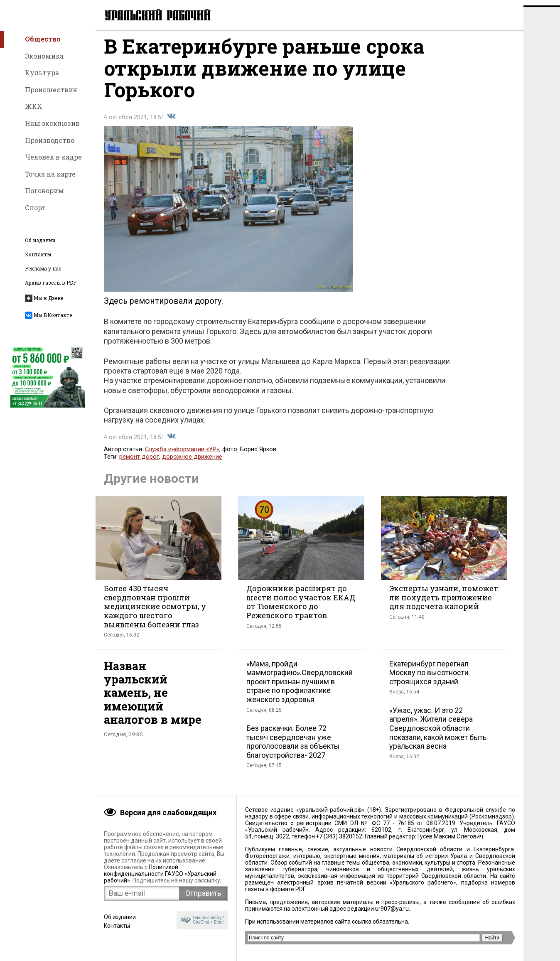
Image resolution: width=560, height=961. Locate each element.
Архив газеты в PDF (51, 283)
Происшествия (51, 90)
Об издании (40, 240)
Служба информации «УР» (182, 455)
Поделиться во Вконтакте (171, 122)
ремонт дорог (139, 463)
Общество (43, 39)
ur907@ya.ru (392, 909)
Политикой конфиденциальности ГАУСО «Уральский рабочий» (160, 874)
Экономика (44, 56)
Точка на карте (50, 174)
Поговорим (44, 190)
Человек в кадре (53, 157)
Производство (50, 140)
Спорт (35, 208)
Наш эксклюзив (52, 123)
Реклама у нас (43, 269)
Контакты (38, 254)
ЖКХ (34, 106)
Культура (42, 73)
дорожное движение (192, 463)
